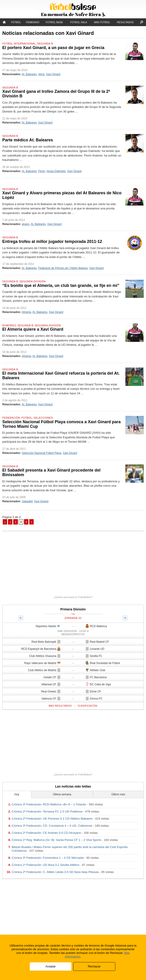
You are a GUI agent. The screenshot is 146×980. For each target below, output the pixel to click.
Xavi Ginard (53, 74)
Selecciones (43, 418)
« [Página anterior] (5, 522)
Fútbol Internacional (19, 44)
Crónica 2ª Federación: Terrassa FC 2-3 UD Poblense (47, 811)
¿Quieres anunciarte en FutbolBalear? (73, 597)
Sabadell (27, 501)
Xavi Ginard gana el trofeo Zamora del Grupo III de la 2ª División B (56, 94)
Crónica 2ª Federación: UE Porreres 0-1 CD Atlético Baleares (52, 819)
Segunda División (32, 281)
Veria (41, 74)
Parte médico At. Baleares (28, 140)
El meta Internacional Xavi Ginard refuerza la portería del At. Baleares (61, 376)
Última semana (62, 794)
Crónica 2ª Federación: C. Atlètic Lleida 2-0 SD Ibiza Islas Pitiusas (55, 872)
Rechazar (94, 966)
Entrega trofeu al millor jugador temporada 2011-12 (52, 242)
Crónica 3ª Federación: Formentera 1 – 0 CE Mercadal (48, 858)
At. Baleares (29, 74)
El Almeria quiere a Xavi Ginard (33, 329)
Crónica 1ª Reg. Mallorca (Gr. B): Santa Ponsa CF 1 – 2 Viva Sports (56, 840)
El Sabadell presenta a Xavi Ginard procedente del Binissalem (51, 472)
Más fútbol (102, 22)
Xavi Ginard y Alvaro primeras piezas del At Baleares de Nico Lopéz (62, 195)
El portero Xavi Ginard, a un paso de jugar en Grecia (53, 48)
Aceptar (51, 966)
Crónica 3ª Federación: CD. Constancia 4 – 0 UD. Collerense (52, 826)
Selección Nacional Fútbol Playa (41, 453)
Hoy (17, 794)
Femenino (33, 22)
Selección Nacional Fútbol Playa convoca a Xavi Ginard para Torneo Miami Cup (61, 424)
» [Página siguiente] (31, 522)
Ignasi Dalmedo (56, 171)
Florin (42, 171)
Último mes (118, 794)
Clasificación (87, 706)
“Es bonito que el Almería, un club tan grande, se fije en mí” (61, 285)
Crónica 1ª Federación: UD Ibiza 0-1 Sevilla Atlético (46, 865)
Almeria (26, 312)
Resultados (125, 22)
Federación (11, 418)
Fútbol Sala (78, 22)
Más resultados (60, 706)
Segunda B (45, 44)
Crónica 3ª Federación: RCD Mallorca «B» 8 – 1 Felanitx (49, 804)
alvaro (26, 224)
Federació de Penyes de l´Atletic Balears (63, 268)
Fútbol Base (54, 22)
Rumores (9, 325)
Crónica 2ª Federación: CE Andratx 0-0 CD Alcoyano (46, 833)
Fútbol (16, 22)
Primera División (73, 609)
